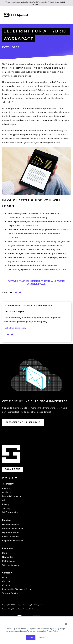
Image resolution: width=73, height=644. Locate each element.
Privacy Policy (52, 631)
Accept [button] (31, 638)
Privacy (6, 504)
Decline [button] (42, 638)
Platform (6, 488)
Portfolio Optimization (13, 529)
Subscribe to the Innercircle (23, 422)
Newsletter (8, 557)
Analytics (7, 492)
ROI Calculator (9, 561)
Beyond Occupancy (12, 496)
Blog (4, 553)
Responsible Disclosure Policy (17, 589)
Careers (6, 581)
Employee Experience (13, 541)
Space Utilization (10, 537)
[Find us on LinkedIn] (8, 335)
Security (6, 508)
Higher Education (11, 533)
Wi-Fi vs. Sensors (10, 565)
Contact (6, 585)
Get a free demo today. (16, 328)
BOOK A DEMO (13, 469)
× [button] (66, 624)
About (5, 577)
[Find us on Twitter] (12, 335)
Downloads (11, 47)
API (4, 500)
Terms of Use (17, 609)
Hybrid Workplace (11, 525)
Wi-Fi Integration (10, 512)
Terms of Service (10, 593)
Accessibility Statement (31, 609)
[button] (16, 293)
